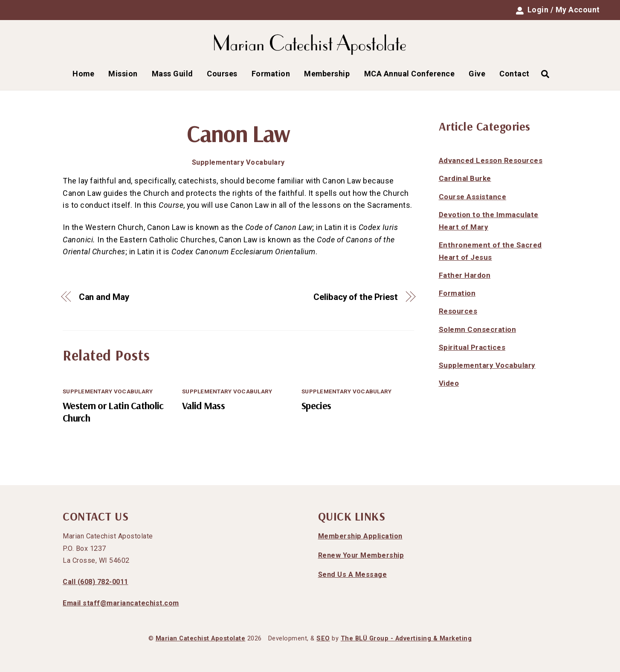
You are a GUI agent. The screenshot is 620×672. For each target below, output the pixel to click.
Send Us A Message (353, 575)
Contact (514, 74)
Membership (327, 74)
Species (316, 406)
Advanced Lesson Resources (491, 160)
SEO (323, 639)
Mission (123, 74)
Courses (222, 74)
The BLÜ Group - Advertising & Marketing (406, 639)
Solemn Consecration (478, 329)
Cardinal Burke (465, 178)
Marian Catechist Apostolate (201, 639)
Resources (458, 311)
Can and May (104, 297)
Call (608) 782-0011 (96, 582)
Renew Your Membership (361, 555)
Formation (271, 74)
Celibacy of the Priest (356, 297)
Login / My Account (558, 10)
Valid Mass (203, 406)
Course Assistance (473, 197)
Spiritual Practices (472, 347)
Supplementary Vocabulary (238, 162)
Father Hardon (465, 275)
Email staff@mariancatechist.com (121, 603)
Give (477, 74)
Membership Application (360, 536)
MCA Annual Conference (410, 74)
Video (449, 383)
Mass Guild (172, 74)
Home (83, 74)
